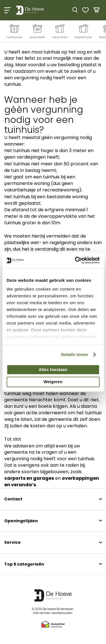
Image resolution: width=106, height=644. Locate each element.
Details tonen (74, 354)
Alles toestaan (53, 369)
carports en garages (29, 478)
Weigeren (53, 382)
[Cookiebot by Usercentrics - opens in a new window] (75, 260)
